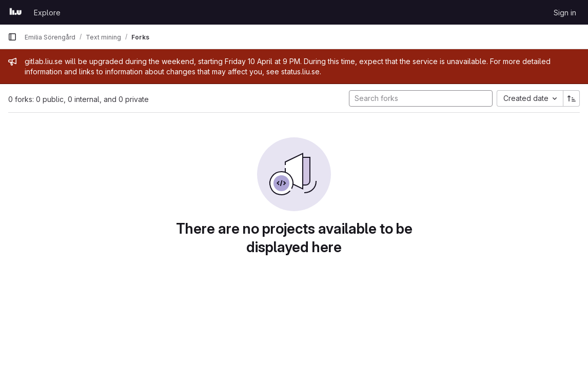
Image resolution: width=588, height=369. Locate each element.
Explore (47, 13)
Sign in (565, 13)
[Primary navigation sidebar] (12, 37)
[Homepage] (16, 12)
